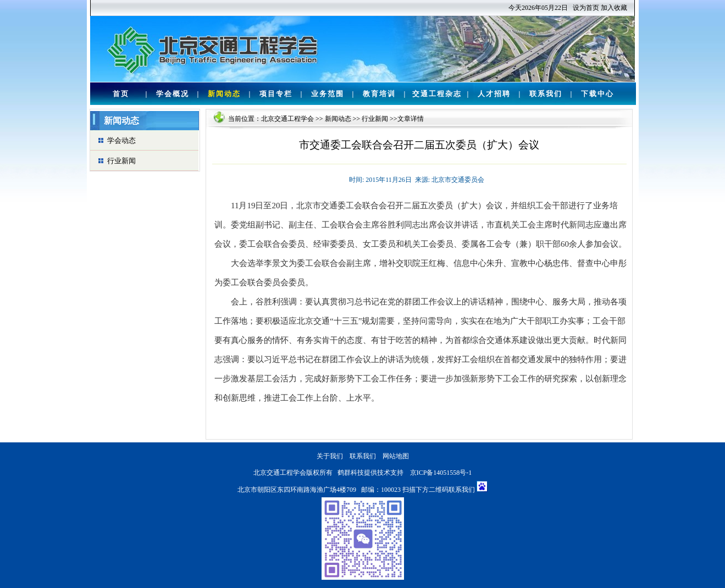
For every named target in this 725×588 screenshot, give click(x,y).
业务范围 (328, 94)
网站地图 (396, 456)
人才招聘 (494, 94)
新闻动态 (224, 94)
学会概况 (173, 94)
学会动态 (121, 140)
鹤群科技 (351, 473)
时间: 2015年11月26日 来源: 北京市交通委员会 (417, 180)
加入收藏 (614, 8)
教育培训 (379, 94)
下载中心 (597, 94)
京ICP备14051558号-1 (441, 473)
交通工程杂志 (437, 94)
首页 (121, 94)
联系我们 (546, 94)
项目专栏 (276, 94)
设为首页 (586, 8)
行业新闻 (121, 161)
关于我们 (330, 456)
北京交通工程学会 (287, 119)
